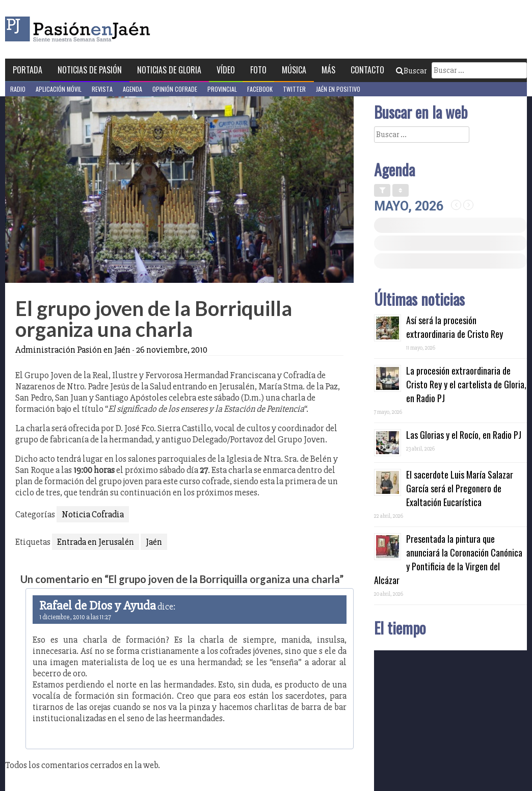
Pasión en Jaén (105, 29)
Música (294, 70)
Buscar (411, 71)
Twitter (294, 89)
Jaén (154, 542)
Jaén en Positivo (338, 89)
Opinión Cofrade (175, 89)
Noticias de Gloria (169, 70)
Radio (18, 89)
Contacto (367, 70)
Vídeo (226, 70)
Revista (102, 89)
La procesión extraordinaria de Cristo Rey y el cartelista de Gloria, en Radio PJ (466, 384)
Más (328, 70)
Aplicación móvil (59, 89)
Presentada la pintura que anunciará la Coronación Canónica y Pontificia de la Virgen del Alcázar (448, 559)
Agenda (132, 89)
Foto (258, 70)
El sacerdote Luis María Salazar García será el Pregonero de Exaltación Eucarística (460, 488)
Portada (28, 70)
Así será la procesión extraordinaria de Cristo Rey (455, 327)
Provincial (222, 89)
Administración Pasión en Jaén (73, 350)
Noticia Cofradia (93, 514)
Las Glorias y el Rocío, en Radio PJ (464, 435)
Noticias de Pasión (90, 70)
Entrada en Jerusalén (96, 542)
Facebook (260, 89)
